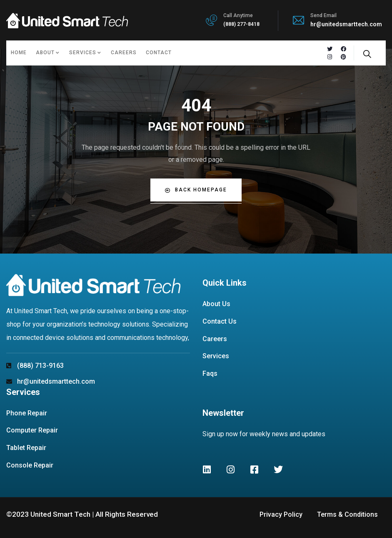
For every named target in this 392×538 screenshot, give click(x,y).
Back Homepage (196, 190)
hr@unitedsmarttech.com (346, 24)
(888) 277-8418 (241, 24)
